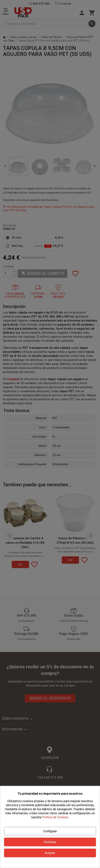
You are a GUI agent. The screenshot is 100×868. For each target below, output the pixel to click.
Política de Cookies (55, 817)
